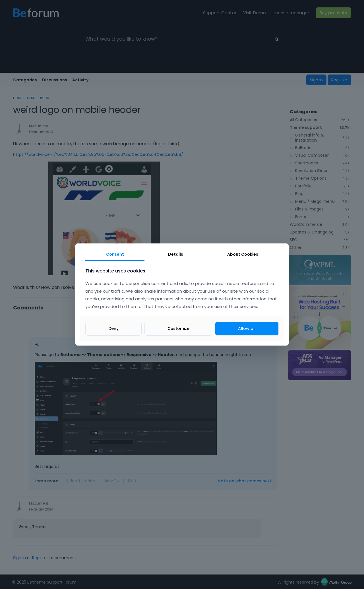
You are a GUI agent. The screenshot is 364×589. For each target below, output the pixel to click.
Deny (113, 328)
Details (176, 254)
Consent (115, 254)
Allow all (247, 328)
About (243, 254)
